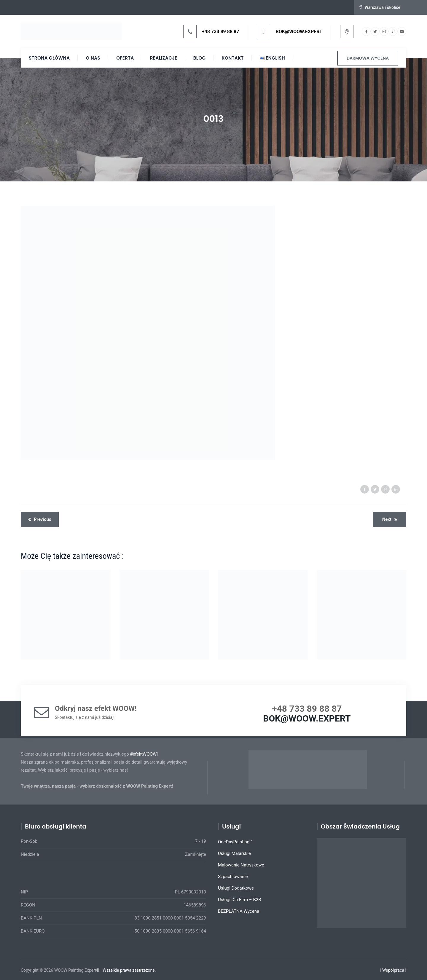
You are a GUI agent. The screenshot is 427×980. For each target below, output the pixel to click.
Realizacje (164, 58)
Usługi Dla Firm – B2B (240, 900)
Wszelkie (111, 970)
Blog (200, 58)
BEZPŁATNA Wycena (239, 911)
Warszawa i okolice (383, 7)
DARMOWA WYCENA (368, 58)
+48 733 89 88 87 (221, 32)
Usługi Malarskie (234, 853)
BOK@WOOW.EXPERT (299, 32)
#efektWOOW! (144, 754)
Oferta (125, 58)
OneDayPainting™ (235, 842)
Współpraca (393, 970)
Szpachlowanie (233, 877)
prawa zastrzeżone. (138, 970)
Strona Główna (49, 58)
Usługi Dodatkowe (236, 888)
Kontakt (233, 58)
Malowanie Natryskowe (241, 865)
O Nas (93, 58)
